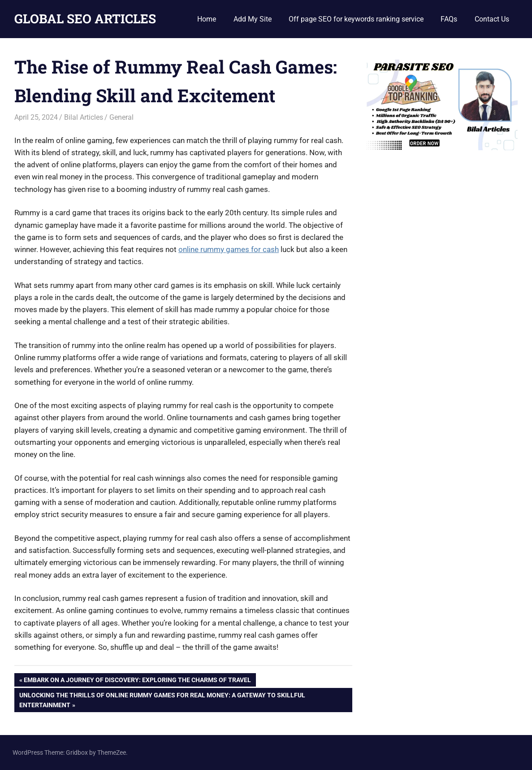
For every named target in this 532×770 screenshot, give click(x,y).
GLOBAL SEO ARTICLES (85, 19)
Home (207, 19)
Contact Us (492, 19)
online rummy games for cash (229, 249)
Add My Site (253, 19)
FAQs (449, 19)
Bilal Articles (84, 117)
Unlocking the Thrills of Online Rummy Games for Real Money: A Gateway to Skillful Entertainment (162, 699)
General (121, 117)
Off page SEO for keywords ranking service (356, 19)
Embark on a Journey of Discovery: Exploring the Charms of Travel (137, 681)
